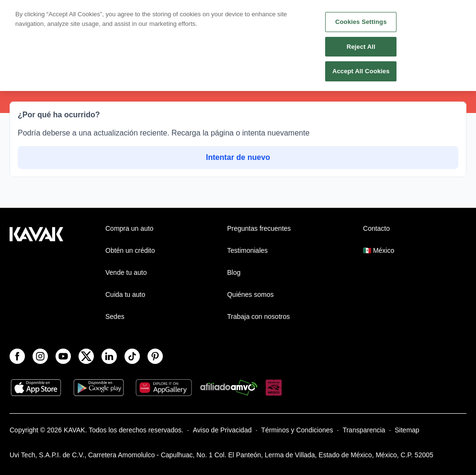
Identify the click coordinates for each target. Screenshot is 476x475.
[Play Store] (99, 389)
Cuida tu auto (125, 294)
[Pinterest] (155, 356)
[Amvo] (229, 389)
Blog (234, 272)
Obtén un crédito (130, 250)
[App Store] (36, 389)
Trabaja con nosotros (258, 317)
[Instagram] (40, 356)
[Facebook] (17, 356)
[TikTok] (132, 356)
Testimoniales (247, 250)
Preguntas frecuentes (259, 228)
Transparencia (364, 430)
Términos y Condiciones (297, 430)
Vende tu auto (126, 272)
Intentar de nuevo (238, 157)
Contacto (376, 228)
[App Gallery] (164, 389)
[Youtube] (63, 356)
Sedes (115, 317)
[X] (86, 356)
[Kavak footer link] (36, 273)
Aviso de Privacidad (222, 430)
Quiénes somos (250, 294)
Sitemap (407, 430)
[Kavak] (23, 13)
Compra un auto (129, 228)
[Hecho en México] (274, 389)
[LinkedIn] (109, 356)
